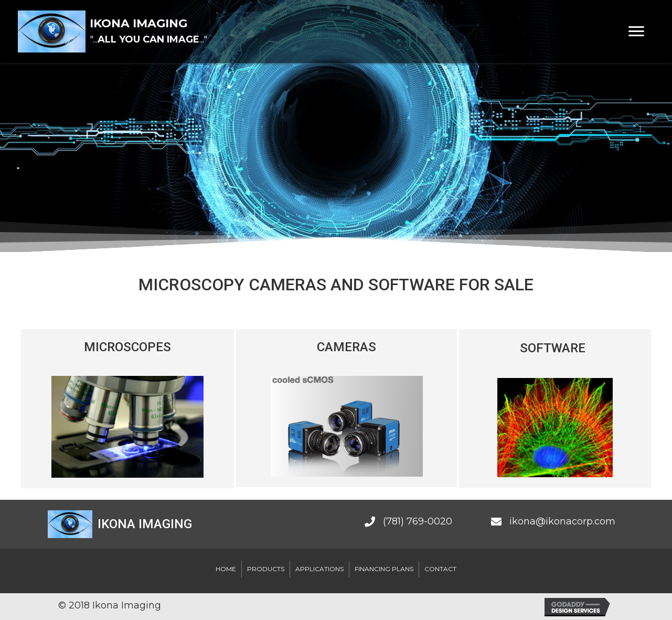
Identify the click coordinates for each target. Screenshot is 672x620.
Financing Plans (384, 569)
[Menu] (636, 31)
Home (226, 569)
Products (266, 569)
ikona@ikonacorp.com (562, 521)
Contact (440, 569)
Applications (319, 569)
